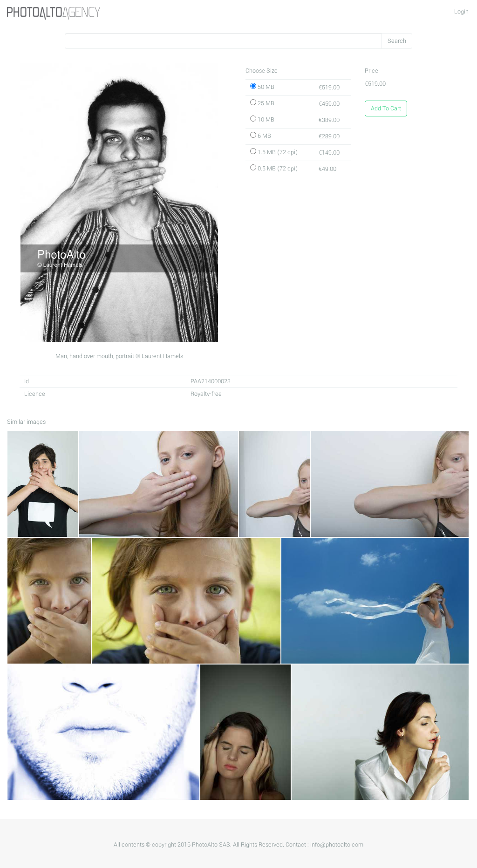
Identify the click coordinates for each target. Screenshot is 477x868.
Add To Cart (386, 108)
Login (461, 12)
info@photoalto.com (337, 845)
